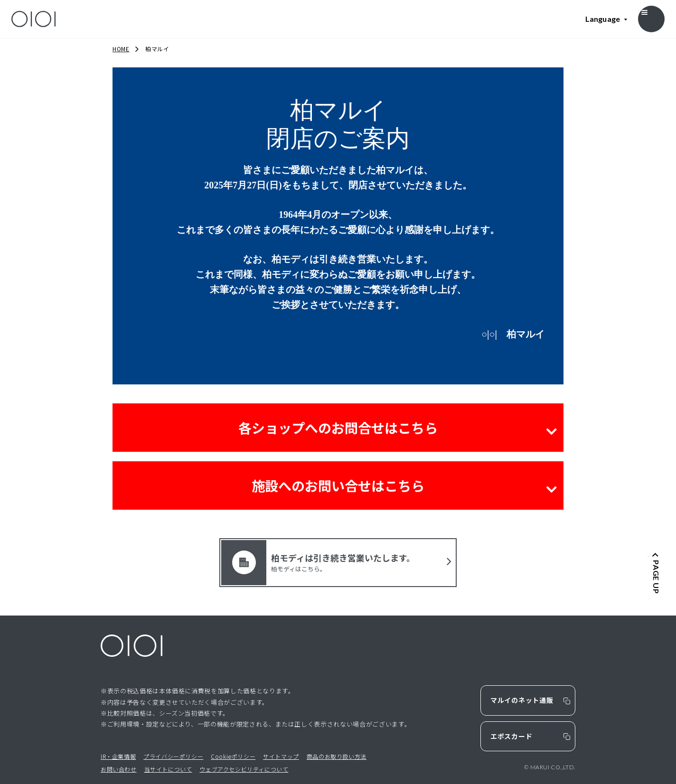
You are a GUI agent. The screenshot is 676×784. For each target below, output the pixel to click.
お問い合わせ (119, 769)
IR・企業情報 (118, 756)
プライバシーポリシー (173, 756)
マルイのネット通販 (522, 700)
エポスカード (511, 736)
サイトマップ (281, 756)
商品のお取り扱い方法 (337, 756)
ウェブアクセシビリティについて (244, 769)
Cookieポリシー (233, 756)
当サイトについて (168, 769)
